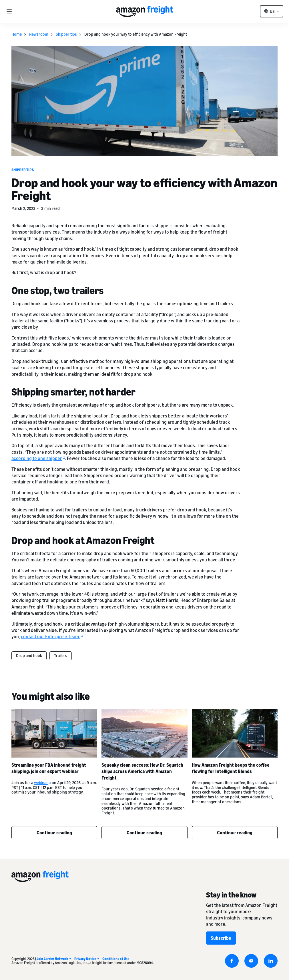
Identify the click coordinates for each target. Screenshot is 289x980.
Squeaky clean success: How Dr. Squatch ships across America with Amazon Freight (142, 771)
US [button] (272, 11)
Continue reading (54, 833)
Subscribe (221, 938)
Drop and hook (29, 655)
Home (17, 34)
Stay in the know (231, 895)
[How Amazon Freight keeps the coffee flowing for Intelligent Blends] (235, 733)
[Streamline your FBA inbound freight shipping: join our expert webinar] (54, 733)
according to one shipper (38, 458)
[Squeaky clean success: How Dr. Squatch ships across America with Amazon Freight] (144, 733)
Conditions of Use (116, 959)
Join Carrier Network (54, 959)
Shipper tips (66, 34)
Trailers (61, 655)
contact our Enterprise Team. (52, 637)
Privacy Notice (87, 959)
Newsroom (39, 34)
